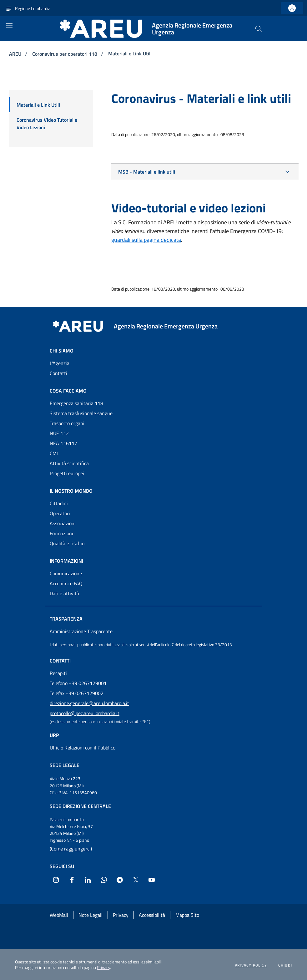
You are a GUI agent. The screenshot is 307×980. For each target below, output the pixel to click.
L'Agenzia (60, 363)
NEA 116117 (63, 443)
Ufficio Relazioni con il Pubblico (83, 748)
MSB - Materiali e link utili (147, 172)
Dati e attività (64, 593)
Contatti (58, 373)
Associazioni (63, 523)
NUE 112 (59, 433)
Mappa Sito (187, 915)
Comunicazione (66, 573)
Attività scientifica (69, 463)
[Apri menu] (9, 26)
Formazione (62, 533)
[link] (292, 8)
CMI (54, 453)
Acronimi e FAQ (66, 583)
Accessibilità (152, 915)
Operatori (60, 513)
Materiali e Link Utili (130, 53)
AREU (16, 54)
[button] (259, 29)
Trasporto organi (67, 423)
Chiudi (285, 965)
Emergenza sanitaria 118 (76, 403)
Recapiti (58, 673)
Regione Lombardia (33, 8)
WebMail (59, 915)
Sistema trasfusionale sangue (81, 413)
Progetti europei (67, 473)
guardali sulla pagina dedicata (146, 240)
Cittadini (59, 503)
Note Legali (91, 915)
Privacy (103, 967)
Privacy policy (251, 965)
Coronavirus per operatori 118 (65, 54)
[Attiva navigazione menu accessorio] (9, 8)
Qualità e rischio (67, 543)
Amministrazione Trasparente (81, 631)
